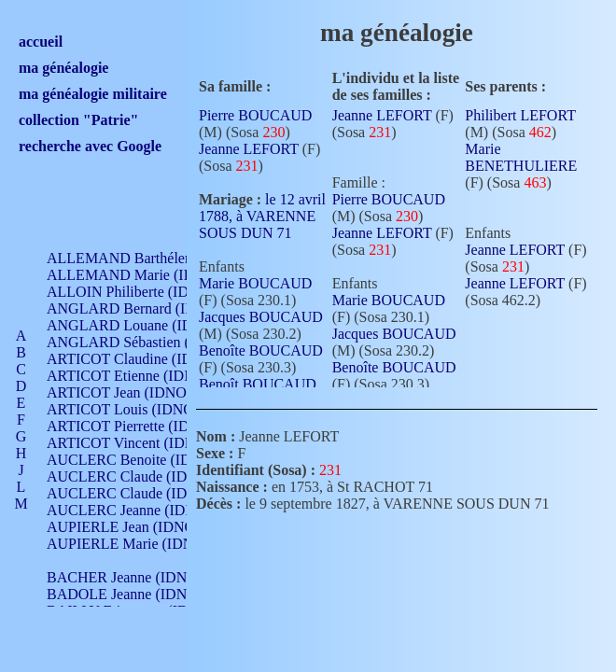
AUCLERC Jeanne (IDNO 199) (142, 510)
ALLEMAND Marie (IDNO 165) (147, 275)
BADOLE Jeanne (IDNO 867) (138, 594)
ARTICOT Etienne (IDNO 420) (142, 376)
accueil (41, 42)
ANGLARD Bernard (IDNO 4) (140, 308)
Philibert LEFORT (520, 115)
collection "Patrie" (78, 120)
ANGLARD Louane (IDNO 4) (139, 325)
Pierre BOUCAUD (255, 115)
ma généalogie (63, 68)
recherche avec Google (90, 146)
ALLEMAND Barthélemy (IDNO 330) (164, 258)
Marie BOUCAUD (255, 283)
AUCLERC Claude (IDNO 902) (143, 476)
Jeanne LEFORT (249, 149)
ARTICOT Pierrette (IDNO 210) (144, 426)
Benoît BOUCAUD (258, 384)
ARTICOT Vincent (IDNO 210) (142, 443)
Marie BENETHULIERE (521, 157)
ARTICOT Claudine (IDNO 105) (146, 359)
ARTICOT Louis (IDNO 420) (136, 409)
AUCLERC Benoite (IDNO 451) (145, 460)
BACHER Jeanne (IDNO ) (126, 577)
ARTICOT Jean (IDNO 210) (132, 392)
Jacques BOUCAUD (261, 317)
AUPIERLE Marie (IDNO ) (130, 544)
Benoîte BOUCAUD (261, 350)
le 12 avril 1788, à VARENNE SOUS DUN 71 (262, 216)
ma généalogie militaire (93, 94)
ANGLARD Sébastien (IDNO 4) (145, 342)
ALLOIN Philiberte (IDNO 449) (144, 292)
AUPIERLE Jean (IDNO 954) (136, 527)
